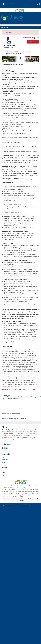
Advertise (4, 467)
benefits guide (16, 143)
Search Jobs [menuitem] (5, 460)
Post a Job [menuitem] (4, 475)
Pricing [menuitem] (4, 465)
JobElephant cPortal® (7, 495)
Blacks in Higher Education (17, 505)
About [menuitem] (3, 462)
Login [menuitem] (3, 473)
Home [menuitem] (3, 457)
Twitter (6, 448)
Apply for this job (33, 42)
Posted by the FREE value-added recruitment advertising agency (13, 417)
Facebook (3, 448)
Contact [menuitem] (4, 470)
